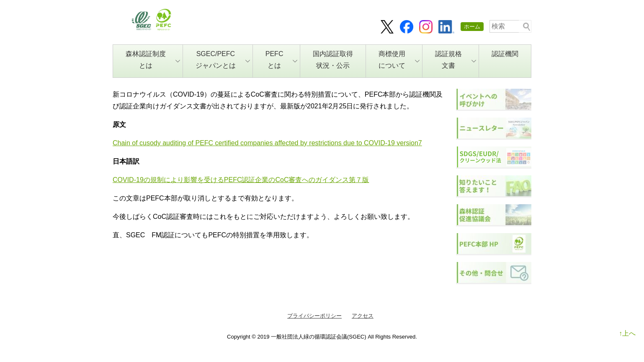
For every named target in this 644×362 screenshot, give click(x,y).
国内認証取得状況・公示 (333, 60)
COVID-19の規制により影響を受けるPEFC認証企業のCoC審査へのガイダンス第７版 (241, 180)
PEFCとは (282, 60)
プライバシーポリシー (314, 316)
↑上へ (627, 333)
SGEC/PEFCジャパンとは (223, 60)
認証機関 (505, 54)
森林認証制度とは (153, 60)
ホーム (472, 27)
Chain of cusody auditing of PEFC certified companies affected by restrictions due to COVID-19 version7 (267, 143)
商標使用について (399, 60)
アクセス (363, 316)
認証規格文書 (456, 60)
